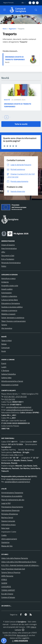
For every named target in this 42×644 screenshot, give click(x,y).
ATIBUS (4, 580)
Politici (4, 266)
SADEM (4, 583)
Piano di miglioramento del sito (13, 500)
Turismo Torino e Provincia (11, 572)
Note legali (5, 528)
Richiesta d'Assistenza (10, 514)
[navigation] (4, 10)
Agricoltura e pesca (8, 278)
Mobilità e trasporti (8, 314)
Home (5, 29)
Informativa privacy (9, 525)
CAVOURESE (6, 587)
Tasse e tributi (6, 340)
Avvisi (4, 351)
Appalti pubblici (7, 289)
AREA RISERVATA (20, 641)
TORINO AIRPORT (8, 590)
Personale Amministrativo (11, 263)
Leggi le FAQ (6, 503)
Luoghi (4, 367)
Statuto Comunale (8, 521)
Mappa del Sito (7, 546)
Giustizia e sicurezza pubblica (12, 307)
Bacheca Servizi (7, 517)
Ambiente (5, 282)
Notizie (4, 344)
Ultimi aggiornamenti (9, 539)
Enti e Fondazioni (8, 259)
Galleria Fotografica (9, 374)
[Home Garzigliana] (20, 10)
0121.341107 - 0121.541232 (15, 396)
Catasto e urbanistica (9, 296)
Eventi (4, 363)
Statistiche (5, 542)
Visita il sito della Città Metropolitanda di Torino (19, 562)
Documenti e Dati (8, 256)
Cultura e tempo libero (10, 300)
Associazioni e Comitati (10, 385)
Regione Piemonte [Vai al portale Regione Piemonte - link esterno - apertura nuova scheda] (8, 3)
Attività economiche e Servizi (12, 381)
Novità (7, 100)
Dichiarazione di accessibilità (12, 496)
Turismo (4, 325)
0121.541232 (10, 399)
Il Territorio (5, 370)
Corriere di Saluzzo (8, 597)
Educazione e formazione (11, 303)
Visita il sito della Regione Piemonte (15, 558)
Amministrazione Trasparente (12, 493)
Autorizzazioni (6, 293)
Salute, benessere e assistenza (13, 318)
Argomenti (12, 29)
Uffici (3, 252)
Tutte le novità (21, 124)
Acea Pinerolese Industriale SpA (13, 569)
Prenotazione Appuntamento (12, 507)
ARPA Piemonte (7, 576)
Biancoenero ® (22, 635)
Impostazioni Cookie (9, 532)
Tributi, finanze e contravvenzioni (13, 321)
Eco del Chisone (7, 594)
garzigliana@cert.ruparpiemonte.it (19, 407)
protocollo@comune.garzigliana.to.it (20, 410)
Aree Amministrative (9, 248)
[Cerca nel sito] (36, 10)
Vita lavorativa (7, 328)
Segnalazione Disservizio (10, 510)
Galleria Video (6, 378)
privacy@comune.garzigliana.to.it (19, 479)
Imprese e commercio (9, 310)
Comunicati (5, 348)
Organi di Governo (8, 245)
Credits (4, 535)
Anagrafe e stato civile (10, 286)
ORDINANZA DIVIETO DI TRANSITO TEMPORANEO (15, 58)
